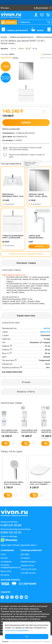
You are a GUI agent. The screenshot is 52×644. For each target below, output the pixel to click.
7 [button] (20, 105)
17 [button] (50, 105)
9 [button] (26, 105)
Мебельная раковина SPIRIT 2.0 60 (13, 195)
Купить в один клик (11, 129)
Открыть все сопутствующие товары (26, 254)
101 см (13, 48)
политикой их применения (17, 630)
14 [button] (41, 105)
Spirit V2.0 (45, 332)
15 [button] (44, 105)
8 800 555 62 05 (11, 532)
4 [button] (11, 105)
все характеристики (12, 372)
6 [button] (17, 105)
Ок (27, 637)
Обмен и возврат (28, 562)
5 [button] (14, 105)
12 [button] (35, 105)
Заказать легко (27, 565)
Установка (25, 558)
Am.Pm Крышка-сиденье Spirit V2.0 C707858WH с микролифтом (40, 483)
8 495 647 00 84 (11, 525)
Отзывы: (15, 58)
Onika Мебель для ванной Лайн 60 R (29, 431)
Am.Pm (47, 328)
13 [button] (38, 105)
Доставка (25, 554)
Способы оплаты (28, 573)
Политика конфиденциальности (11, 566)
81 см (35, 48)
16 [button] (47, 105)
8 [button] (23, 105)
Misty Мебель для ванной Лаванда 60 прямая (10, 431)
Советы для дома (29, 569)
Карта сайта (6, 571)
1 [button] (2, 105)
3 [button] (8, 105)
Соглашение (6, 562)
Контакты (5, 575)
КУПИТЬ (26, 123)
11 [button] (32, 105)
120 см (21, 48)
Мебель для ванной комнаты (22, 37)
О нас (3, 554)
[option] (26, 81)
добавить (39, 246)
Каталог (4, 37)
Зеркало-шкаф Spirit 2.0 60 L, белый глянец (38, 195)
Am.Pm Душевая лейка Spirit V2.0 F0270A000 (14, 483)
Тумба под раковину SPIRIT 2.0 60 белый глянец (13, 237)
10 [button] (29, 105)
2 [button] (5, 105)
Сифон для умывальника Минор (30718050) (37, 237)
